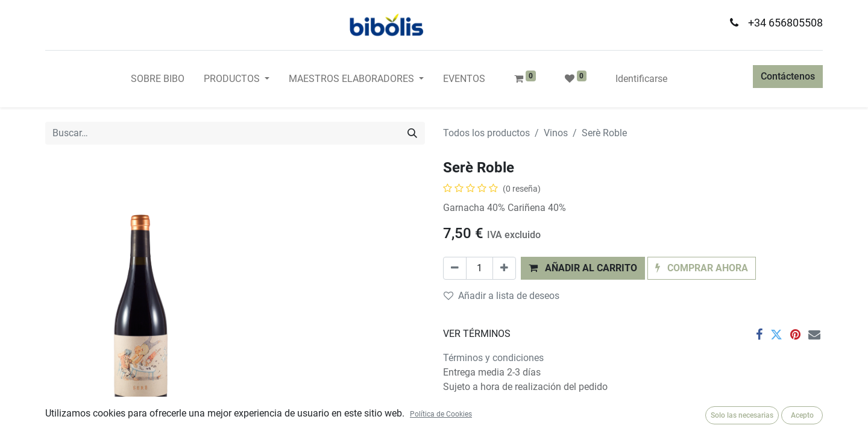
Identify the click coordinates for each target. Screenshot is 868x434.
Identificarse (641, 79)
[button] (583, 268)
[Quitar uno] (455, 268)
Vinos (556, 133)
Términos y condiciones (493, 358)
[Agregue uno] (504, 268)
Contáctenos (788, 76)
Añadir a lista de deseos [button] (502, 296)
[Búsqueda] (412, 133)
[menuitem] (158, 79)
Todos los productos (486, 133)
